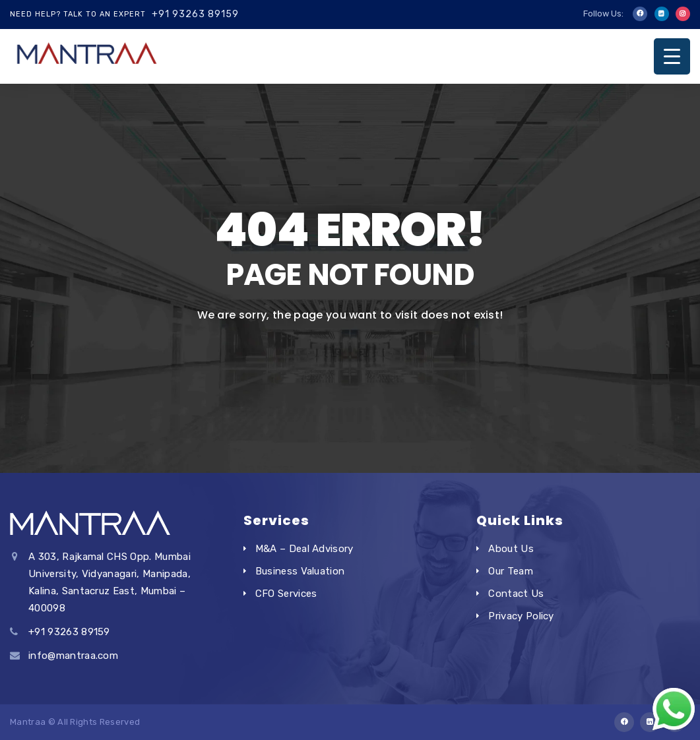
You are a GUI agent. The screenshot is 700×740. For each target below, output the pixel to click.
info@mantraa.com (73, 656)
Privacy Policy (521, 616)
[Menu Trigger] (672, 56)
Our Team (511, 571)
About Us (511, 549)
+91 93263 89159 (195, 14)
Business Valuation (300, 571)
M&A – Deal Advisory (304, 549)
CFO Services (286, 594)
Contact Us (516, 594)
